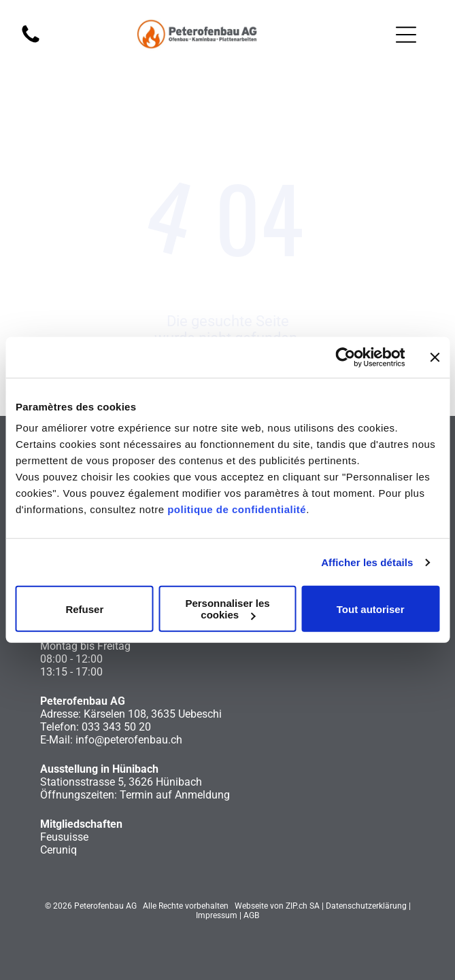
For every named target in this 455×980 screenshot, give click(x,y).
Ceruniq (58, 850)
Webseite (251, 906)
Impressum (217, 915)
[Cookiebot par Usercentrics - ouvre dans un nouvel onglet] (345, 357)
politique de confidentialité (237, 509)
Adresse (59, 714)
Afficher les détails (367, 562)
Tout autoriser (371, 609)
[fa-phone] (31, 42)
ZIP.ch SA (303, 906)
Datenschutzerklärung (366, 906)
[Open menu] (406, 35)
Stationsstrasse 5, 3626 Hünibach (121, 782)
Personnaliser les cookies (227, 609)
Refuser (84, 609)
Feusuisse (64, 837)
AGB (251, 915)
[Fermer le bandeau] (435, 357)
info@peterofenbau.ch (129, 740)
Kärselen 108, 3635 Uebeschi (153, 714)
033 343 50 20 (116, 727)
